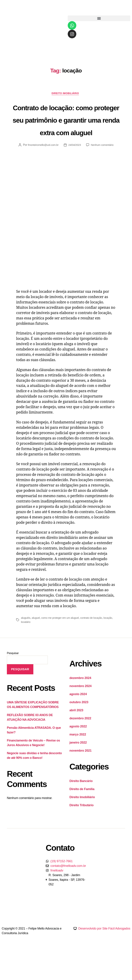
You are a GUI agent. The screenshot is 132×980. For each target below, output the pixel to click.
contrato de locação (95, 644)
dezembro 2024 (80, 704)
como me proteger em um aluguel (62, 644)
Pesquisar (13, 679)
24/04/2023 (75, 171)
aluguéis (26, 644)
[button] (99, 18)
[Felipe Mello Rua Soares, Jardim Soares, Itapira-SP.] (110, 896)
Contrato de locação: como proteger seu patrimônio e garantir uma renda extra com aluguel (66, 132)
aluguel (37, 644)
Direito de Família (82, 815)
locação (26, 648)
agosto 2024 (78, 720)
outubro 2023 (79, 728)
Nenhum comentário (103, 171)
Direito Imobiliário (66, 94)
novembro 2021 (81, 777)
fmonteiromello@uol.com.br (42, 171)
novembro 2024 (81, 712)
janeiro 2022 (78, 768)
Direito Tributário (81, 831)
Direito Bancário (81, 807)
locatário (37, 648)
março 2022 (78, 760)
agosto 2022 (78, 752)
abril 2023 (76, 736)
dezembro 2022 (80, 744)
